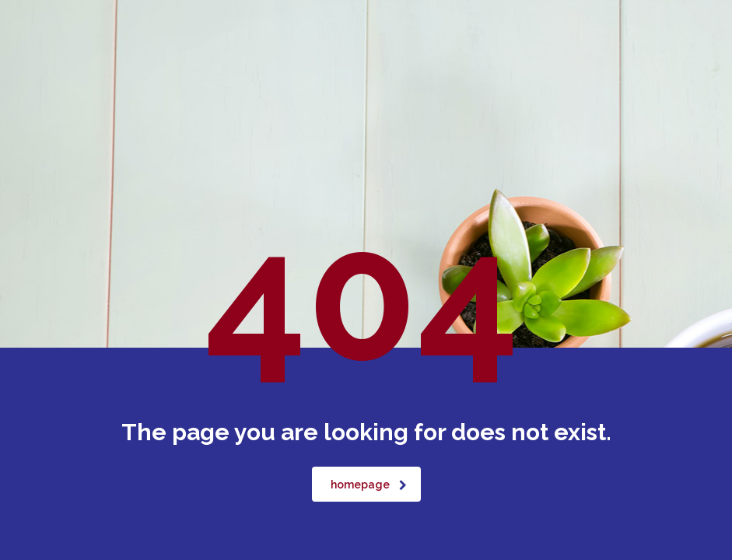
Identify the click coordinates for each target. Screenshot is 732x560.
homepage (369, 485)
